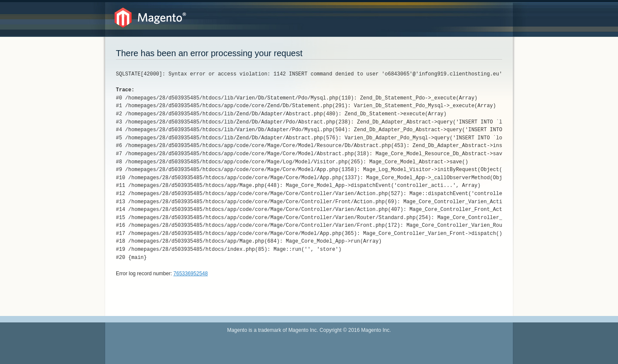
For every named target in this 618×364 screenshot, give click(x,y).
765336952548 (191, 274)
